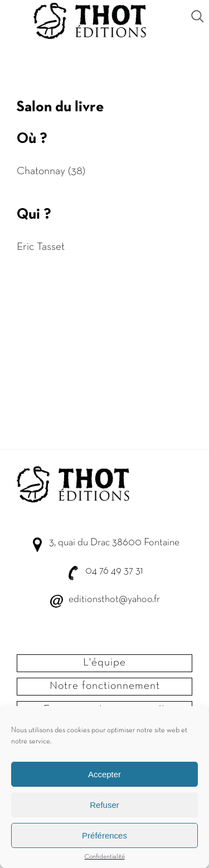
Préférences (104, 837)
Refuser (104, 806)
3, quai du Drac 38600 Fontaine (114, 543)
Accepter (104, 775)
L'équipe (104, 663)
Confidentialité (105, 858)
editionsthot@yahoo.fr (114, 600)
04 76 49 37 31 (114, 571)
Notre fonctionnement (105, 686)
